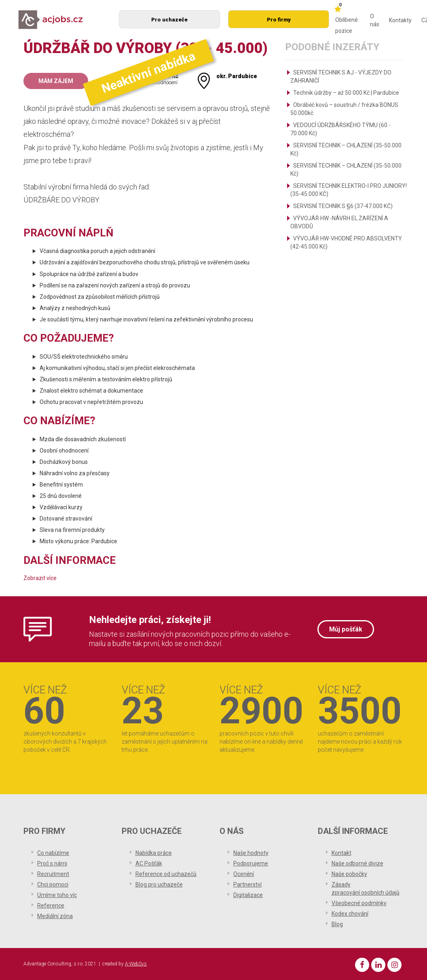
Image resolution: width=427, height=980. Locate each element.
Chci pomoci (53, 884)
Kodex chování (350, 914)
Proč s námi (52, 863)
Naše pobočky (349, 874)
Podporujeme (251, 863)
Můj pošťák (346, 629)
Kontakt (341, 853)
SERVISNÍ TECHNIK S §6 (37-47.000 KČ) (343, 206)
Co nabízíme (53, 853)
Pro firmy (279, 20)
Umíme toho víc (57, 895)
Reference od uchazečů (166, 874)
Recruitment (53, 874)
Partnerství (247, 884)
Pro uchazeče (169, 20)
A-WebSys (136, 964)
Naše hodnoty (251, 853)
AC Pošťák (149, 863)
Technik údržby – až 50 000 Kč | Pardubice (346, 93)
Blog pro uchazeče (159, 884)
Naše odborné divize (357, 863)
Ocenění (244, 874)
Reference (51, 906)
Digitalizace (248, 895)
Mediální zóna (55, 916)
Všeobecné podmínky (359, 903)
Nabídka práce (154, 853)
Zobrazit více (40, 578)
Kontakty (400, 20)
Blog (337, 924)
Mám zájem (56, 81)
